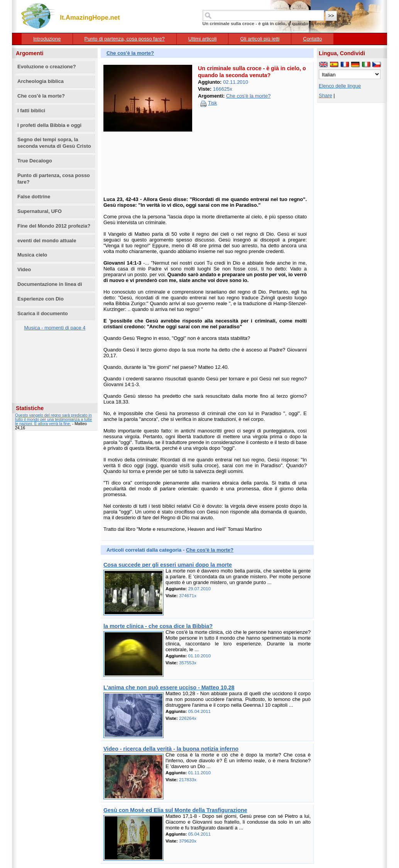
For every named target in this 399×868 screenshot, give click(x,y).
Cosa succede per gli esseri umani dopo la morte (168, 565)
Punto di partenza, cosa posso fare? (125, 39)
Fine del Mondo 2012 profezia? (54, 226)
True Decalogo (35, 161)
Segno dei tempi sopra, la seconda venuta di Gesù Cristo (54, 143)
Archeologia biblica (41, 81)
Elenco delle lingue (340, 86)
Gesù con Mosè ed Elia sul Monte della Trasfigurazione (175, 810)
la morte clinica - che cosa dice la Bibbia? (158, 626)
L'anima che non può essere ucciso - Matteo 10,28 (169, 687)
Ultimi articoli (203, 39)
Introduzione (47, 39)
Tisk (212, 103)
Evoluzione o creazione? (47, 67)
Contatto (312, 39)
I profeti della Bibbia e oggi (49, 125)
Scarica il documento (43, 313)
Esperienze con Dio (41, 299)
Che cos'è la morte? (41, 96)
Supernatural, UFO (40, 211)
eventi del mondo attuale (47, 241)
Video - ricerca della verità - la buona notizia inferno (171, 749)
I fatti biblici (31, 111)
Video (24, 269)
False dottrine (34, 197)
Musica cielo (32, 255)
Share (325, 95)
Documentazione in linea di (50, 284)
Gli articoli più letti (260, 39)
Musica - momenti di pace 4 (55, 328)
